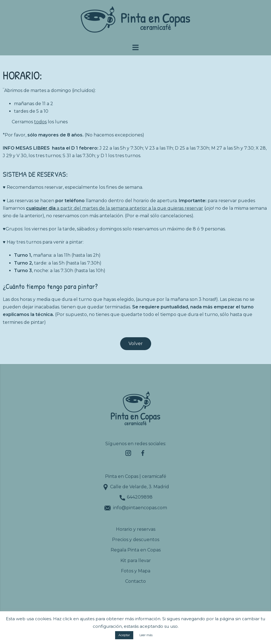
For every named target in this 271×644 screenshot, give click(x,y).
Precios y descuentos (136, 540)
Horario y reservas (136, 529)
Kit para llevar (136, 561)
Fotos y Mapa (136, 571)
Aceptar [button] (124, 635)
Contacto (135, 581)
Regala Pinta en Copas (136, 550)
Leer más (146, 635)
